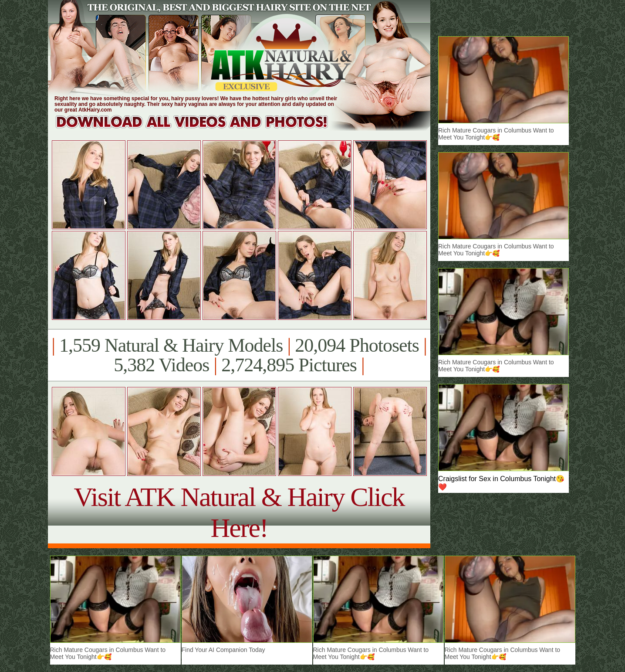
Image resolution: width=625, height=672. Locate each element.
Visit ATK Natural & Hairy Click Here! (239, 512)
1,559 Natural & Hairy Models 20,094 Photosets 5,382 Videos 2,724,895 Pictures (239, 355)
